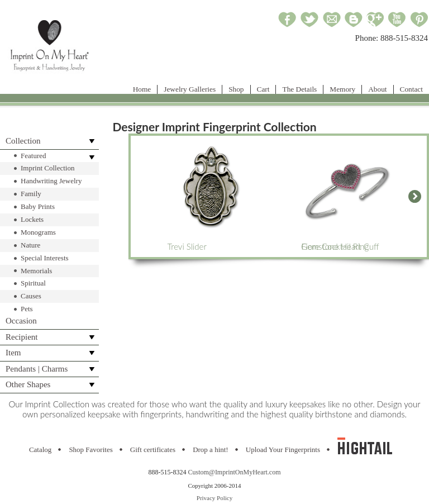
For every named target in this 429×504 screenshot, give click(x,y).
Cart (263, 89)
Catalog (40, 450)
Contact (411, 89)
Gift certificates (153, 450)
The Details (299, 89)
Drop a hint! (211, 450)
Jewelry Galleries (190, 89)
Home (142, 89)
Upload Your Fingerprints (283, 450)
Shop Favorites (90, 450)
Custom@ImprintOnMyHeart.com (234, 472)
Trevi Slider (212, 196)
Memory (342, 89)
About (377, 89)
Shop (236, 89)
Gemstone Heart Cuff (346, 196)
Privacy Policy (214, 498)
